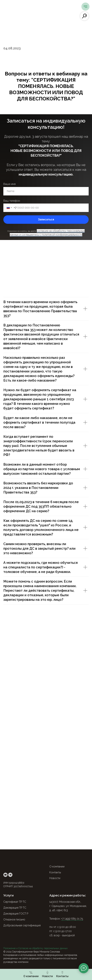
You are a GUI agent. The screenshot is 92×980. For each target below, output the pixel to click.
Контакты (55, 872)
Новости (55, 878)
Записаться (46, 219)
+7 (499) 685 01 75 (72, 919)
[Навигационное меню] (85, 7)
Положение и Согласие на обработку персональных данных (36, 948)
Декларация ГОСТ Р (16, 914)
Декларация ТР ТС (15, 908)
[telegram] (10, 875)
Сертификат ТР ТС (15, 902)
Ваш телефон (12, 201)
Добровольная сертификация (22, 925)
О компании (57, 867)
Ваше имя (9, 184)
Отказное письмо (14, 919)
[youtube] (5, 875)
